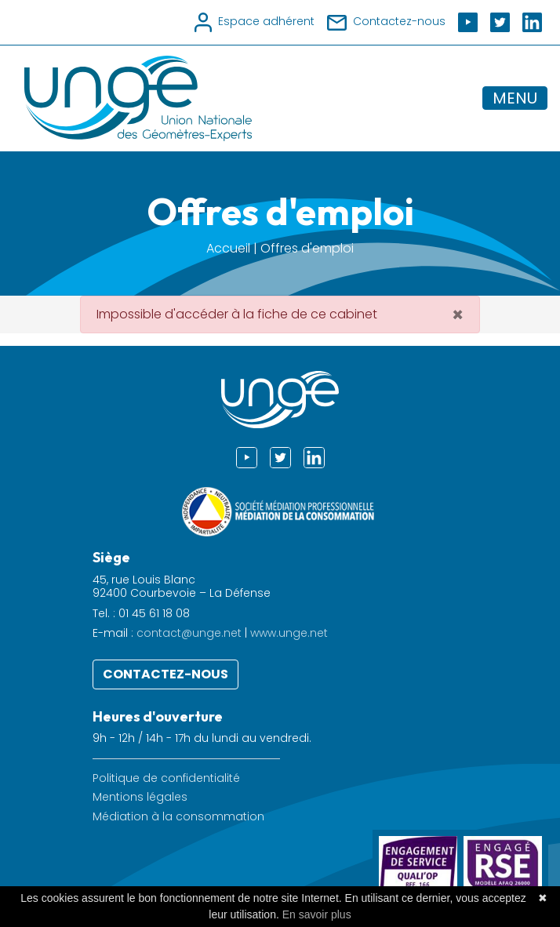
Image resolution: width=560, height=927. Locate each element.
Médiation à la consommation (178, 817)
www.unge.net (289, 633)
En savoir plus (317, 914)
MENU (515, 98)
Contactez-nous (165, 674)
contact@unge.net (189, 633)
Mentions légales (140, 797)
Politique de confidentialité (166, 778)
